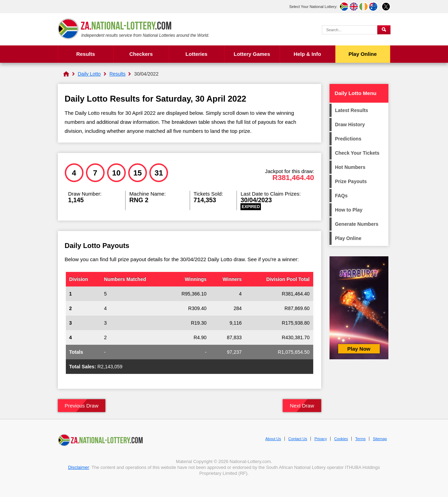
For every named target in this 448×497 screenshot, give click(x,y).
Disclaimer (78, 467)
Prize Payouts (351, 181)
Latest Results (352, 110)
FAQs (341, 196)
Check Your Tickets (357, 153)
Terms (360, 439)
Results (86, 54)
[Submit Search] (384, 30)
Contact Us (298, 439)
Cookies (341, 439)
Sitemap (380, 439)
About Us (273, 439)
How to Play (349, 210)
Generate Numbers (357, 224)
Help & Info (307, 54)
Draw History (350, 125)
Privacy (320, 439)
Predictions (348, 139)
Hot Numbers (350, 167)
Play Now (359, 349)
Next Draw (302, 406)
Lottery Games (252, 54)
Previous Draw (82, 406)
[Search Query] (350, 30)
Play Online (363, 54)
